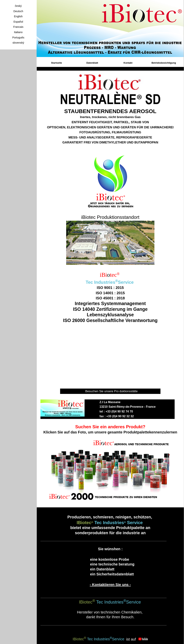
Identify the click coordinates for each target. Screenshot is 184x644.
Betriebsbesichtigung (164, 63)
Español (18, 22)
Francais (18, 27)
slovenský (18, 43)
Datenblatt (92, 63)
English (18, 16)
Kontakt (128, 63)
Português (18, 38)
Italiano (18, 32)
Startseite (57, 63)
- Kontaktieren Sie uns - (110, 585)
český (18, 6)
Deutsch (18, 11)
